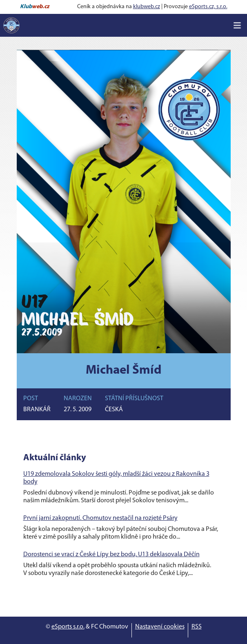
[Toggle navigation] (237, 25)
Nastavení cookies (160, 627)
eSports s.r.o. (68, 627)
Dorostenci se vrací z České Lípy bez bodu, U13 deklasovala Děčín (111, 555)
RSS (197, 627)
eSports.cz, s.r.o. (208, 7)
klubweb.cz (147, 7)
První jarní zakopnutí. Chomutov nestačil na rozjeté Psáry (100, 518)
